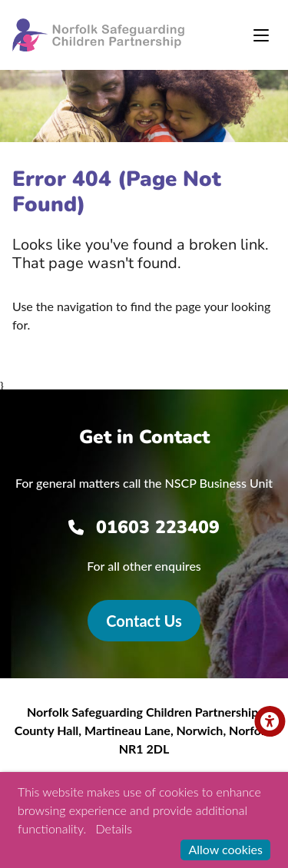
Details (114, 828)
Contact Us (144, 621)
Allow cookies (225, 849)
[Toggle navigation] (261, 35)
